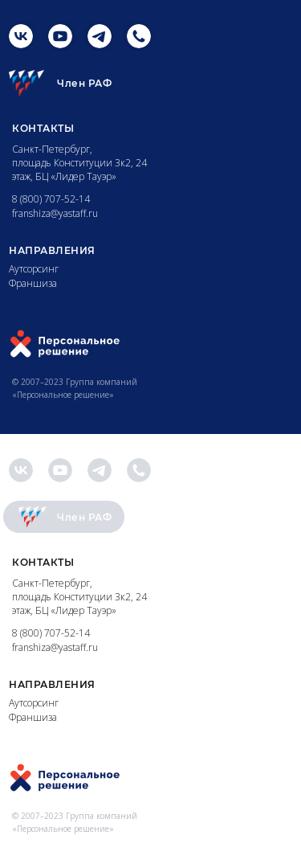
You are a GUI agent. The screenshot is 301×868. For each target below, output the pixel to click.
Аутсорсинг (34, 269)
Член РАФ (84, 83)
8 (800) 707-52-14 (51, 199)
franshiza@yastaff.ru (55, 213)
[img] (21, 36)
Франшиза (33, 283)
